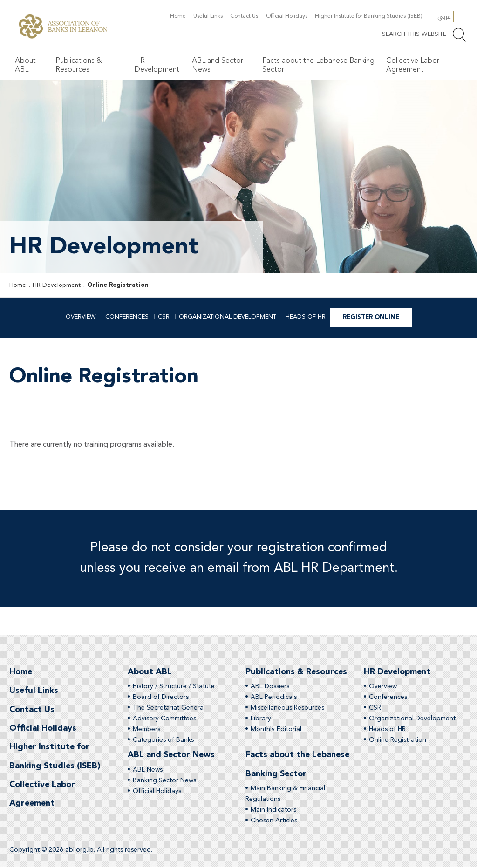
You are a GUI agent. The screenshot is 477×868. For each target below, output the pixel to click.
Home (185, 16)
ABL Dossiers (270, 687)
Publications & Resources (78, 65)
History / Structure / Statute (174, 687)
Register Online (371, 317)
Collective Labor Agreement (412, 65)
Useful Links (213, 16)
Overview (81, 317)
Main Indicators (273, 811)
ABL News (148, 770)
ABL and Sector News (217, 65)
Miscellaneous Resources (287, 708)
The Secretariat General (169, 708)
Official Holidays (290, 16)
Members (147, 730)
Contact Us (248, 16)
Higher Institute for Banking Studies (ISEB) (370, 16)
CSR (164, 317)
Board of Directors (161, 698)
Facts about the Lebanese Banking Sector (318, 65)
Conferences (127, 317)
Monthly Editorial (276, 730)
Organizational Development (228, 317)
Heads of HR (306, 317)
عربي (444, 17)
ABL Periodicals (274, 698)
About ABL (25, 65)
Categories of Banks (163, 740)
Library (261, 719)
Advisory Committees (164, 719)
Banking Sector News (164, 781)
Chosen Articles (274, 821)
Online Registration (118, 285)
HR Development (157, 65)
